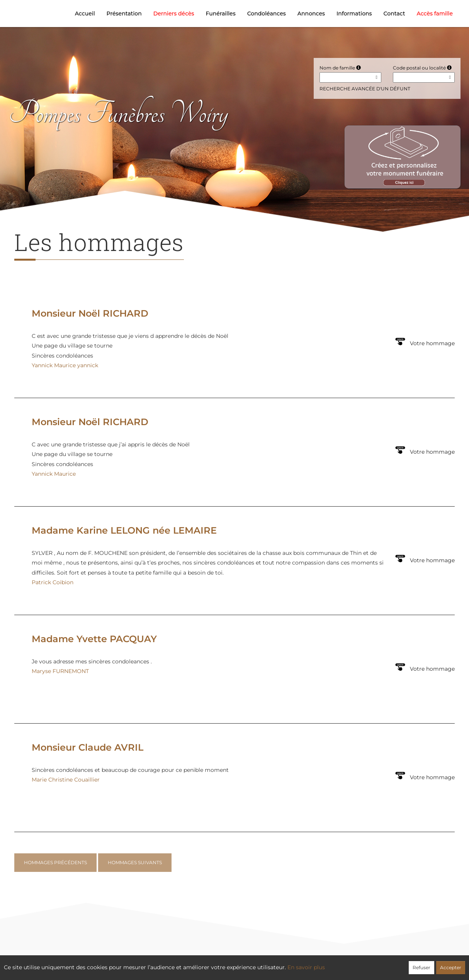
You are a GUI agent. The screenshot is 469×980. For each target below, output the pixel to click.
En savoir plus (306, 967)
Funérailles (221, 14)
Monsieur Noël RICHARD (90, 313)
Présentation (124, 14)
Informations (354, 14)
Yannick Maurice (54, 474)
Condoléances (267, 14)
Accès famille (435, 14)
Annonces (311, 14)
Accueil (85, 14)
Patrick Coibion (53, 582)
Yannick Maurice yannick (65, 365)
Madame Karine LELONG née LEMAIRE (124, 530)
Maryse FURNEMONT (60, 671)
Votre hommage (432, 343)
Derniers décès (174, 14)
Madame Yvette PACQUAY (94, 639)
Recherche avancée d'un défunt (365, 89)
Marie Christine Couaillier (66, 780)
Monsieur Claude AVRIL (88, 747)
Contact (394, 14)
